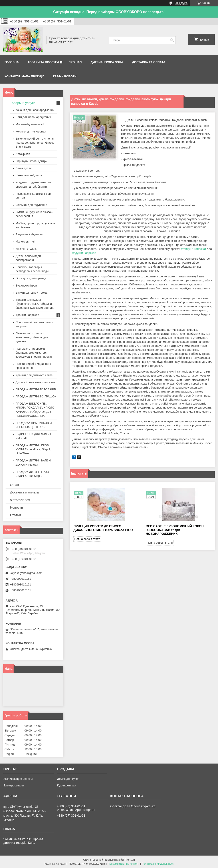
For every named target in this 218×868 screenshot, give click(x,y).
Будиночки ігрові (27, 286)
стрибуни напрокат (193, 249)
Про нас (75, 62)
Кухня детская (66, 785)
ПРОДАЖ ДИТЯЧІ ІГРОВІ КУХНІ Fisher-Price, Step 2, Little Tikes (33, 449)
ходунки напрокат (84, 253)
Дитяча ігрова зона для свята (35, 382)
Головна (12, 62)
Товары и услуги (23, 103)
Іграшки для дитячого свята (34, 375)
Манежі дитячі (25, 242)
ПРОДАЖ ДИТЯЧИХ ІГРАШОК (36, 396)
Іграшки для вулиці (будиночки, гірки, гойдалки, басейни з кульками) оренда (34, 304)
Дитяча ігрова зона (107, 62)
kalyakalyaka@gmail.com (26, 573)
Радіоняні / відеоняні (29, 234)
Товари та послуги (43, 62)
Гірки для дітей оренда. (31, 278)
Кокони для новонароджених (35, 110)
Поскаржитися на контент (123, 864)
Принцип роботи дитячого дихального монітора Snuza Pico (103, 528)
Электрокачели (13, 785)
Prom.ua (130, 860)
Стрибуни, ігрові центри (31, 161)
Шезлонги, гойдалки (29, 175)
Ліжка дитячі (24, 168)
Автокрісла (23, 154)
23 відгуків (181, 3)
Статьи (15, 515)
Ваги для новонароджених (33, 117)
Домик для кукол (68, 779)
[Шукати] (172, 40)
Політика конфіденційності (158, 864)
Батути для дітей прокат (32, 293)
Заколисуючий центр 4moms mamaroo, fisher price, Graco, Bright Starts (35, 143)
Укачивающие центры (18, 779)
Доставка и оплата (24, 492)
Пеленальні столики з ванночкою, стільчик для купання (32, 337)
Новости (16, 507)
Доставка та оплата (149, 62)
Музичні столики (26, 249)
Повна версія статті (87, 539)
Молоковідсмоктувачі (30, 124)
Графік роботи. (65, 76)
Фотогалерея (20, 500)
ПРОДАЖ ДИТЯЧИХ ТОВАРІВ (36, 389)
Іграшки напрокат (27, 315)
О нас (14, 485)
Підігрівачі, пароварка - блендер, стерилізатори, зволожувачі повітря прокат (34, 353)
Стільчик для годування (31, 205)
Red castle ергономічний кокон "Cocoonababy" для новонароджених (175, 530)
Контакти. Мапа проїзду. (24, 76)
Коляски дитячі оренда (31, 131)
